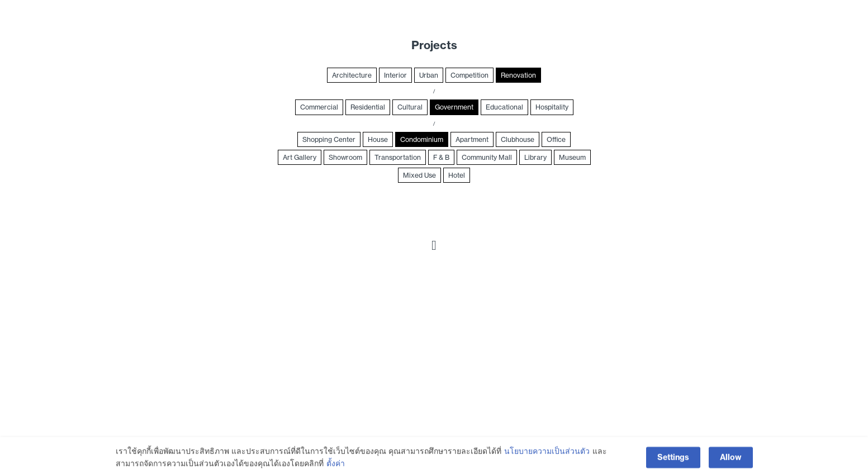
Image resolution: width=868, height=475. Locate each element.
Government (454, 107)
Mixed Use (419, 175)
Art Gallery (300, 157)
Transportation (398, 157)
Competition (469, 75)
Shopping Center (329, 139)
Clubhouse (518, 139)
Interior (395, 75)
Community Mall (487, 157)
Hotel (457, 175)
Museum (572, 157)
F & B (441, 157)
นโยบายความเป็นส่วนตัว (547, 459)
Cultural (410, 107)
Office (556, 139)
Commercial (319, 107)
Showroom (345, 157)
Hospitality (552, 107)
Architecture (352, 75)
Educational (504, 107)
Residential (368, 107)
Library (535, 157)
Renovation (518, 75)
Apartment (472, 139)
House (378, 139)
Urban (429, 75)
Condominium (422, 139)
